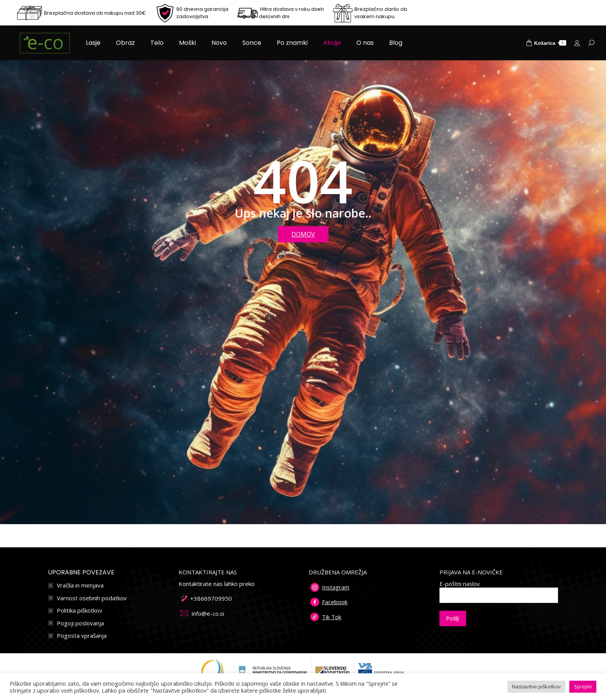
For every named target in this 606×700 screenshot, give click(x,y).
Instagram (336, 587)
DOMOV (303, 234)
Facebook (335, 602)
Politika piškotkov (80, 611)
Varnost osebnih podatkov (92, 598)
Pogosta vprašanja (82, 636)
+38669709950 (211, 598)
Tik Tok (332, 617)
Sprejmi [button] (583, 686)
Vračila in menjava (80, 585)
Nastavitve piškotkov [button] (536, 686)
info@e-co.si (208, 613)
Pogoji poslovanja (80, 623)
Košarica (546, 43)
